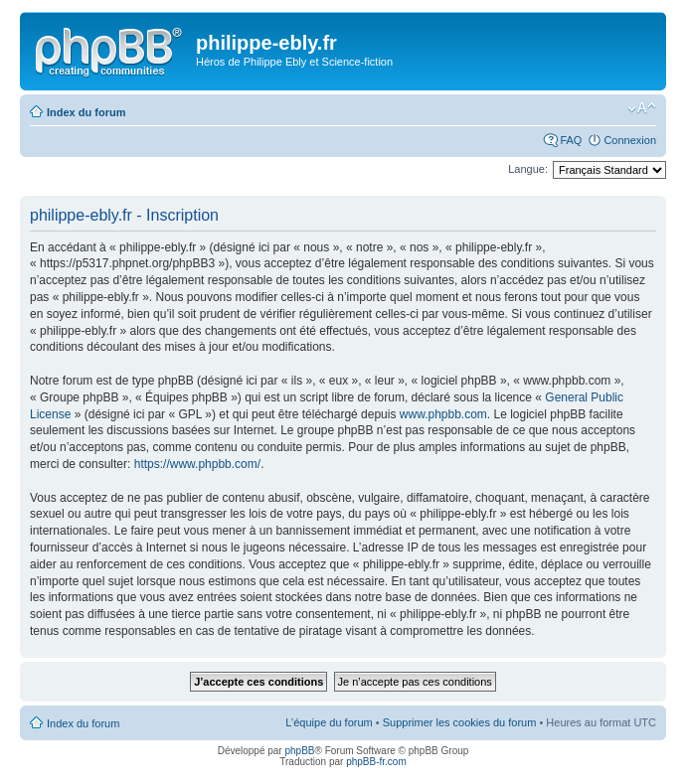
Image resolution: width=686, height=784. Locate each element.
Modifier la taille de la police (642, 108)
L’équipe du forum (329, 722)
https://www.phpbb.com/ (197, 464)
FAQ (571, 140)
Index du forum (86, 112)
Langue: (528, 169)
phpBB (299, 751)
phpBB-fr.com (376, 762)
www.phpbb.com (443, 414)
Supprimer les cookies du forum (460, 722)
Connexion (630, 140)
